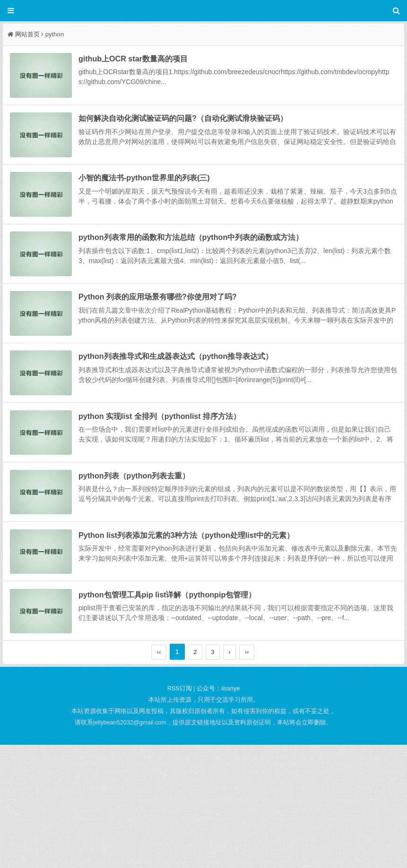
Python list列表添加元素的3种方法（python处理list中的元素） (203, 635)
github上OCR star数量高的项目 (150, 60)
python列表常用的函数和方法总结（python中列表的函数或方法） (208, 276)
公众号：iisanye (218, 812)
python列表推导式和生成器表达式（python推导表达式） (193, 419)
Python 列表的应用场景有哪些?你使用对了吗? (175, 348)
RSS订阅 (180, 812)
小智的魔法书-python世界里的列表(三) (161, 204)
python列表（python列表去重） (151, 563)
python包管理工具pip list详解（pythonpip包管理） (184, 707)
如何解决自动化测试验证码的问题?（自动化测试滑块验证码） (200, 132)
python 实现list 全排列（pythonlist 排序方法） (177, 491)
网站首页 (27, 34)
